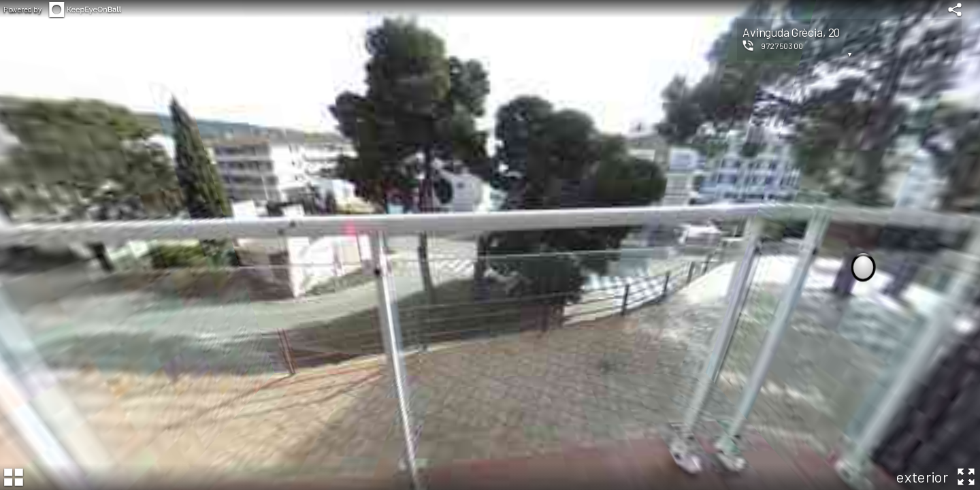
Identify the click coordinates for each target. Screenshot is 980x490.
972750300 (782, 46)
